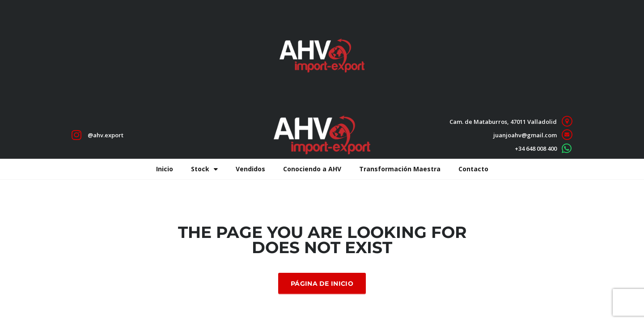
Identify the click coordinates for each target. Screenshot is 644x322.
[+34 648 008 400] (567, 148)
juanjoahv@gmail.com (525, 135)
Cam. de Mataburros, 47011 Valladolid (503, 122)
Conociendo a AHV (312, 169)
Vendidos (250, 169)
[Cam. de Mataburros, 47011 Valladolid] (567, 121)
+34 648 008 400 (536, 148)
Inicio (165, 169)
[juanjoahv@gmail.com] (567, 135)
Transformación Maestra (400, 169)
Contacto (473, 169)
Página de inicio (322, 284)
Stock (204, 169)
